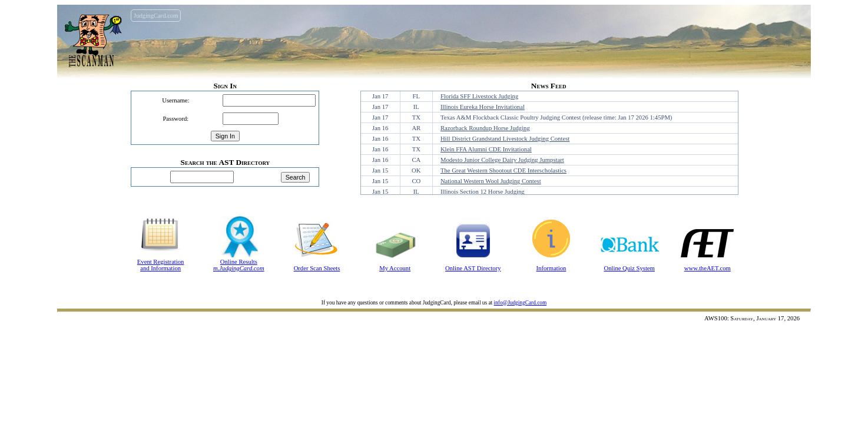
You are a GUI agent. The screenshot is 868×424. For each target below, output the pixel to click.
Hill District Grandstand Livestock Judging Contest (505, 139)
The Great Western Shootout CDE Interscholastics (503, 170)
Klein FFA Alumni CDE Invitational (486, 149)
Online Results (239, 262)
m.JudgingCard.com (239, 268)
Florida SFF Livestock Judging (479, 96)
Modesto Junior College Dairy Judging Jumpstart (502, 160)
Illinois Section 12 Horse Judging (483, 192)
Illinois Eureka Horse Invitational (483, 107)
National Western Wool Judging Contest (491, 181)
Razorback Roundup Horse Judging (485, 128)
